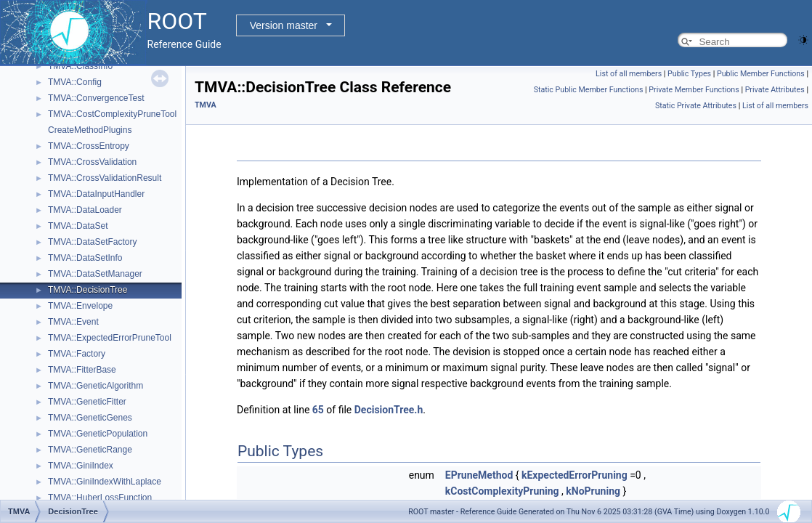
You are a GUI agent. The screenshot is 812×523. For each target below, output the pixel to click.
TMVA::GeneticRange (90, 450)
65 (318, 410)
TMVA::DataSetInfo (85, 258)
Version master (284, 25)
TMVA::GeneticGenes (90, 418)
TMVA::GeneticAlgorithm (96, 386)
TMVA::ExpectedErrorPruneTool (110, 338)
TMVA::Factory (77, 354)
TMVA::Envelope (80, 306)
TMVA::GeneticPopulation (98, 434)
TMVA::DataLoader (85, 210)
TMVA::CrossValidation (92, 162)
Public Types (689, 74)
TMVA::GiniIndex (81, 466)
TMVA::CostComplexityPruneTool (112, 114)
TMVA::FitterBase (82, 370)
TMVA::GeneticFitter (87, 402)
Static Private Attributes (696, 106)
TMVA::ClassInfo (80, 66)
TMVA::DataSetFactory (92, 242)
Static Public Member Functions (589, 90)
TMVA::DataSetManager (95, 274)
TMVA (206, 105)
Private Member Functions (694, 90)
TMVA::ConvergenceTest (96, 98)
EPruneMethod (479, 475)
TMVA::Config (75, 82)
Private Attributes (775, 90)
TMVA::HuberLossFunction (100, 498)
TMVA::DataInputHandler (96, 194)
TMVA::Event (73, 322)
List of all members (629, 74)
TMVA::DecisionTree (88, 290)
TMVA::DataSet (78, 226)
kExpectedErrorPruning (575, 475)
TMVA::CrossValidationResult (105, 178)
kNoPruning (593, 491)
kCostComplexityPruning (502, 491)
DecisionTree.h (389, 410)
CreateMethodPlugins (90, 130)
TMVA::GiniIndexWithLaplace (105, 482)
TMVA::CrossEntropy (89, 146)
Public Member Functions (761, 74)
